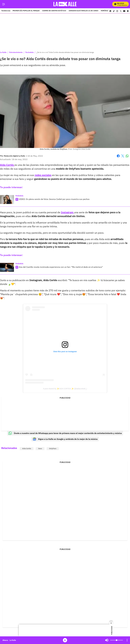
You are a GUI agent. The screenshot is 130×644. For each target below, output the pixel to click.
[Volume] (117, 640)
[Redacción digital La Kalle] (15, 156)
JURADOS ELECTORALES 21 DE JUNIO (83, 11)
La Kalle (3, 52)
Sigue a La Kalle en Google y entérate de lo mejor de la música (65, 439)
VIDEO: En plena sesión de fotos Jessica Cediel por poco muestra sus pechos (54, 199)
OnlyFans (53, 449)
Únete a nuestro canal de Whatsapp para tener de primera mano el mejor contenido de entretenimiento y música (65, 433)
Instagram (67, 212)
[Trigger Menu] (3, 4)
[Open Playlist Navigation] (127, 640)
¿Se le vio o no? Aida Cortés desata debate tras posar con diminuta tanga (65, 52)
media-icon (65, 640)
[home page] (65, 4)
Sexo (40, 449)
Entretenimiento (16, 52)
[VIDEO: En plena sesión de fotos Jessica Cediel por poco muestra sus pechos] (7, 199)
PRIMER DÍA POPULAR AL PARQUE (26, 11)
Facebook (118, 156)
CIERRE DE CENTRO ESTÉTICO (54, 11)
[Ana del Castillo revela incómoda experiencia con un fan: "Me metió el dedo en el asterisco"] (7, 267)
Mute (107, 640)
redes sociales (43, 175)
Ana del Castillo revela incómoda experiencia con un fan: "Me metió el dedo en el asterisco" (61, 267)
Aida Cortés (7, 165)
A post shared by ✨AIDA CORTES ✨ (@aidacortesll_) (65, 389)
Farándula (30, 52)
